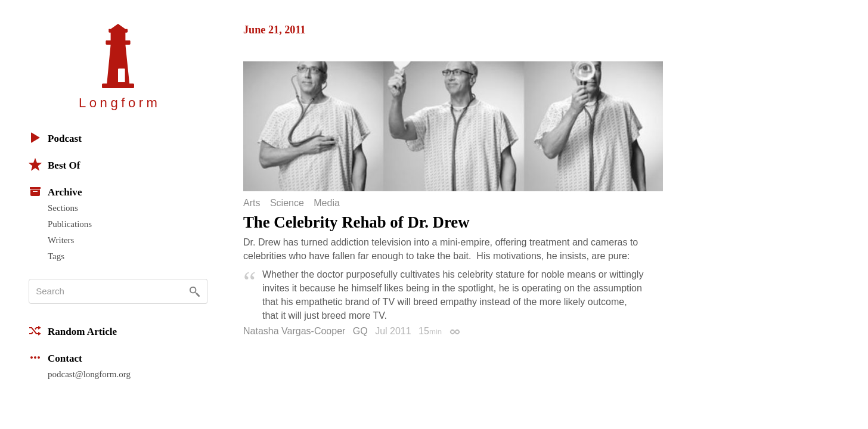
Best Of (54, 164)
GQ (360, 331)
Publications (70, 224)
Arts (252, 203)
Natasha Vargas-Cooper (294, 331)
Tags (56, 256)
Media (327, 203)
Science (287, 203)
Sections (63, 208)
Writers (61, 240)
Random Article (73, 331)
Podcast (55, 138)
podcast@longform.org (89, 374)
